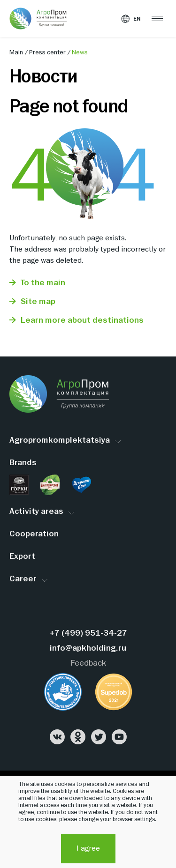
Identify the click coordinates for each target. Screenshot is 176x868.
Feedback (88, 664)
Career (23, 579)
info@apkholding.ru (88, 649)
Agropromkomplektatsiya (60, 441)
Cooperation (34, 534)
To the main (43, 283)
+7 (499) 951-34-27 (88, 634)
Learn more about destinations (82, 321)
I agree (88, 849)
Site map (38, 302)
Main (17, 52)
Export (22, 557)
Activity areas (36, 512)
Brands (23, 463)
